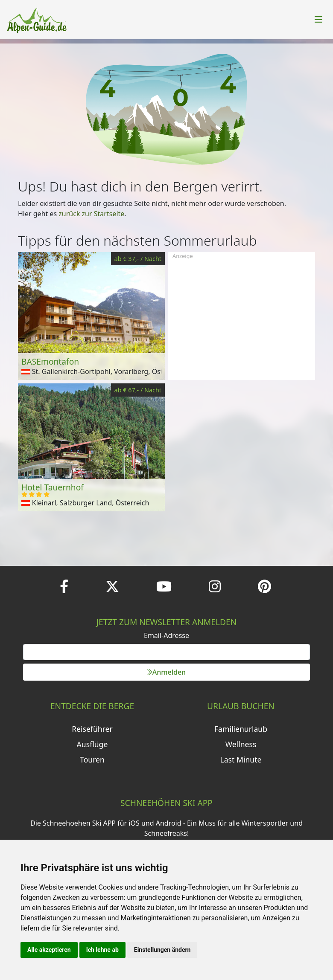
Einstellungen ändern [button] (162, 950)
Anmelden (166, 672)
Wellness (241, 744)
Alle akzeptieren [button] (49, 950)
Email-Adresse (166, 635)
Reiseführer (92, 729)
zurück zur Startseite (91, 214)
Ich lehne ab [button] (102, 950)
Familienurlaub (241, 729)
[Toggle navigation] (318, 20)
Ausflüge (92, 744)
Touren (92, 760)
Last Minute (241, 760)
